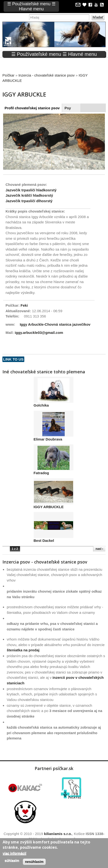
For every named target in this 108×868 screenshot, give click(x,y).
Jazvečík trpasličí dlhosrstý (29, 201)
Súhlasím (12, 861)
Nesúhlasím (34, 862)
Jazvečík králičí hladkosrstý (29, 195)
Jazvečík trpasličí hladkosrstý (31, 190)
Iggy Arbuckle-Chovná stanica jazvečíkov (55, 324)
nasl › (99, 549)
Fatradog (41, 473)
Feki (24, 305)
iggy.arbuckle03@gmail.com (39, 333)
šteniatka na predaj (23, 650)
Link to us (13, 359)
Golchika (41, 405)
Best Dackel (44, 541)
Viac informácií (14, 853)
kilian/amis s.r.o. (58, 834)
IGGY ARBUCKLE (49, 507)
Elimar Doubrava (48, 439)
